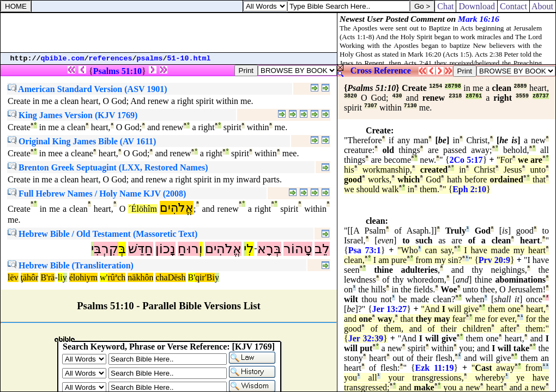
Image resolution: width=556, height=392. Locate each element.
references (111, 59)
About (543, 6)
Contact (513, 6)
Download (477, 6)
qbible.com (63, 59)
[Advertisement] (169, 33)
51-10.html (189, 59)
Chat (445, 6)
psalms (150, 59)
